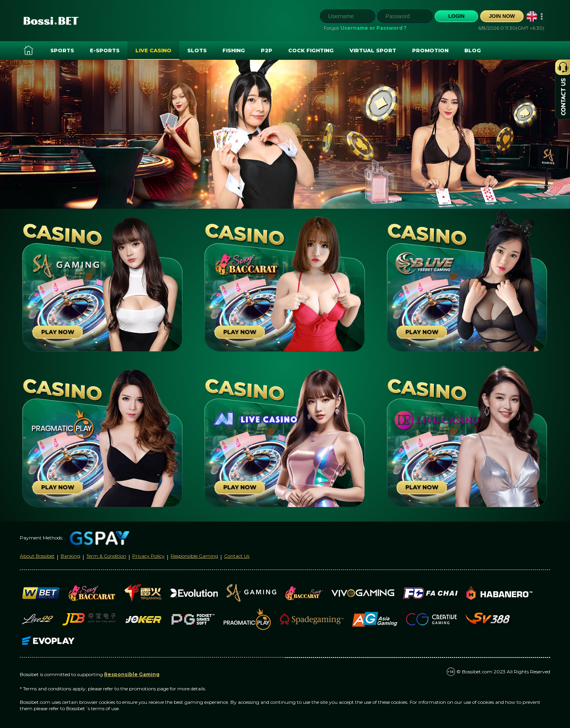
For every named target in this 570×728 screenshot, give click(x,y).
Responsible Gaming (194, 556)
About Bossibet (37, 556)
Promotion (430, 50)
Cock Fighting (311, 50)
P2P (267, 50)
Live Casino (153, 50)
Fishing (234, 50)
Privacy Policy (148, 556)
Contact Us (237, 556)
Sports (62, 50)
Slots (197, 50)
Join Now (502, 16)
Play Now (58, 332)
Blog (473, 50)
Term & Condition (106, 556)
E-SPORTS (105, 50)
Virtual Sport (373, 50)
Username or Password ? (373, 28)
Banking (70, 556)
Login (456, 16)
